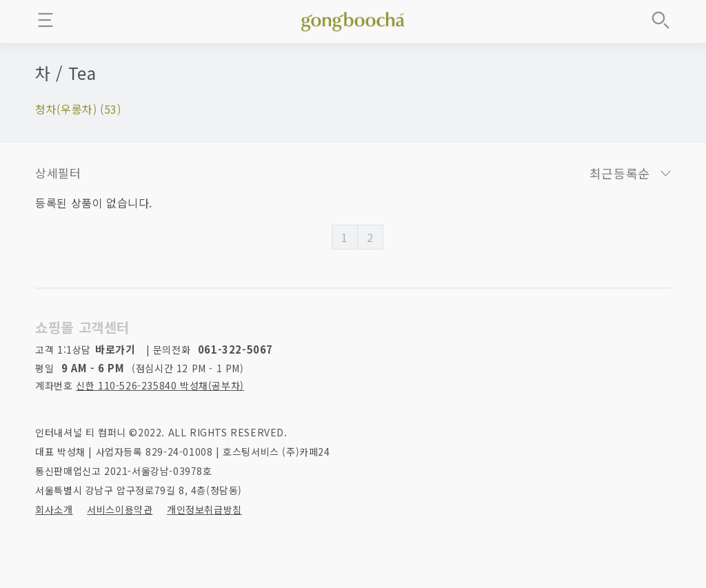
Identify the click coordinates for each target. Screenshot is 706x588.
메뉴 (46, 20)
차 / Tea (65, 73)
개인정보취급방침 (204, 509)
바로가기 (115, 349)
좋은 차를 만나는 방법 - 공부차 (353, 19)
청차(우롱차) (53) (78, 109)
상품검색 (660, 20)
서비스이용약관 (120, 509)
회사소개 (54, 509)
